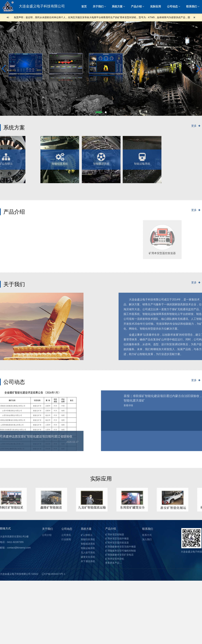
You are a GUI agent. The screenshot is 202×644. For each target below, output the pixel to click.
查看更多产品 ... (114, 563)
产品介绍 (136, 6)
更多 (197, 126)
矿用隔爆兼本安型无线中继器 (121, 547)
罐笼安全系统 (88, 557)
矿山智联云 (87, 535)
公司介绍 (47, 535)
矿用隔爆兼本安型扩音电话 (119, 555)
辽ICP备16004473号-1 (53, 574)
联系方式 (147, 535)
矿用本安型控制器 (115, 534)
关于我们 (98, 6)
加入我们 (147, 539)
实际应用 (156, 6)
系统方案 (117, 6)
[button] (99, 112)
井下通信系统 (88, 561)
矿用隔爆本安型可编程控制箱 (121, 551)
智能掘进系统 (101, 157)
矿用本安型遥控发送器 (117, 543)
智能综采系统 (88, 539)
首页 (84, 6)
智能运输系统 (132, 157)
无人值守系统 (50, 157)
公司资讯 (66, 535)
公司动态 (172, 6)
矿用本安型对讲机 (115, 559)
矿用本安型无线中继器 (117, 539)
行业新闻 (66, 539)
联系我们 (148, 529)
